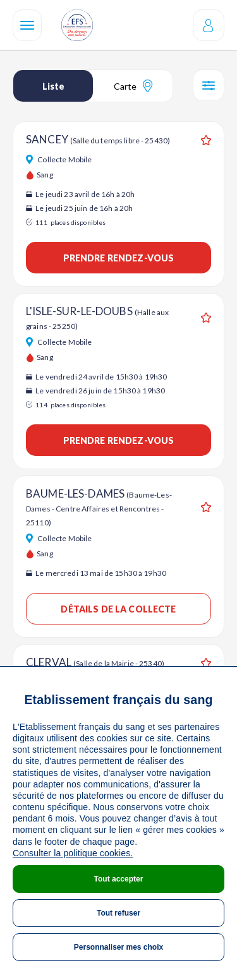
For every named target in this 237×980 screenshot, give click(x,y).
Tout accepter (119, 879)
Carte (133, 86)
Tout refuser (118, 913)
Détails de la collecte (118, 609)
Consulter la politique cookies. (73, 853)
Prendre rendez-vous (119, 258)
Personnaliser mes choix (118, 947)
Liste (53, 86)
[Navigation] (27, 25)
